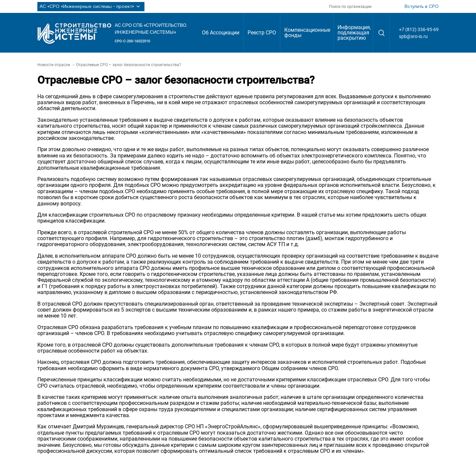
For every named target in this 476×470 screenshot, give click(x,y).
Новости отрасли (54, 65)
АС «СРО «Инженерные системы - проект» (91, 7)
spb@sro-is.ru (413, 36)
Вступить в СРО (422, 7)
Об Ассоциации (221, 33)
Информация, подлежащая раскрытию (354, 33)
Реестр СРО (262, 33)
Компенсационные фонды (307, 33)
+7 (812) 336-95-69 (419, 29)
